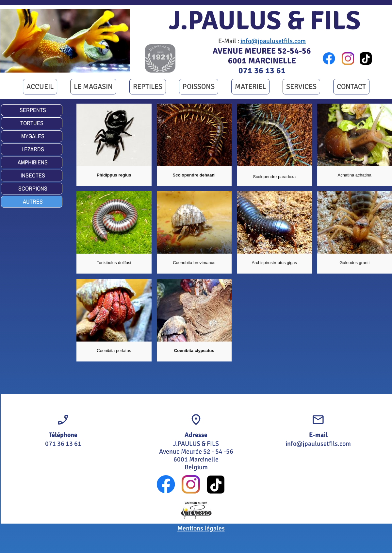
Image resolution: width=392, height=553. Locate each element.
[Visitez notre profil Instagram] (348, 59)
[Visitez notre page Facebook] (329, 59)
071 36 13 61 (262, 70)
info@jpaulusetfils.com (273, 41)
